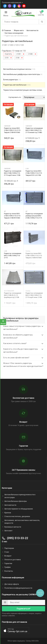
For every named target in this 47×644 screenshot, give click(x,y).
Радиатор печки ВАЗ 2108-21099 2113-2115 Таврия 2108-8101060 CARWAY (12, 130)
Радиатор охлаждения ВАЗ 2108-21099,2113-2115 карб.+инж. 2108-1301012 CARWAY (13, 173)
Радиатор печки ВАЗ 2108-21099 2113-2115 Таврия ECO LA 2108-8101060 (34, 173)
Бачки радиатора (12, 80)
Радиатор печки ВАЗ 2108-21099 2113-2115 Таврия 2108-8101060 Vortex (34, 256)
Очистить (8, 54)
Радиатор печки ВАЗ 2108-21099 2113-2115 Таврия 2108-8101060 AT (12, 216)
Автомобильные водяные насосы (19, 69)
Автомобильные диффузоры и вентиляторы (23, 74)
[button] (15, 630)
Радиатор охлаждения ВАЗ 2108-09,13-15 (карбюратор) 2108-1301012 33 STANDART (13, 295)
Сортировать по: (15, 97)
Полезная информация (12, 2)
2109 (7, 58)
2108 (17, 58)
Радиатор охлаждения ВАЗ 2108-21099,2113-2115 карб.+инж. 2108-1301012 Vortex (34, 295)
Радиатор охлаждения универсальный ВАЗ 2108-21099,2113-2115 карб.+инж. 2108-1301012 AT (34, 216)
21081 (19, 54)
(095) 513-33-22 (15, 538)
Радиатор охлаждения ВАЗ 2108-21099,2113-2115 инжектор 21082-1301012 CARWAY (34, 130)
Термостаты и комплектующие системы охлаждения (24, 90)
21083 (30, 54)
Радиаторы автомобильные (17, 85)
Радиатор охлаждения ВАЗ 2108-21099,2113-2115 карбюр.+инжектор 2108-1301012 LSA (13, 256)
